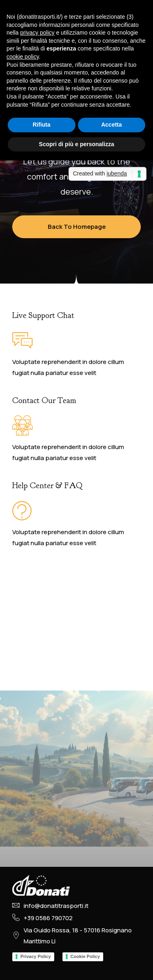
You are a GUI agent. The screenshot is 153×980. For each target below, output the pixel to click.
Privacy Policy (36, 956)
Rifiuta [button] (42, 125)
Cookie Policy (85, 956)
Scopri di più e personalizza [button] (76, 144)
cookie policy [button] (23, 57)
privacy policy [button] (37, 33)
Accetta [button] (112, 125)
